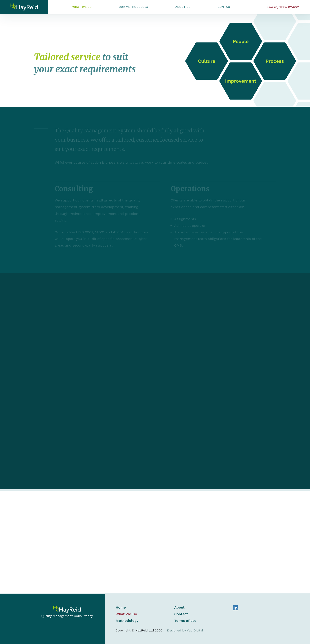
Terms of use (185, 621)
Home (121, 607)
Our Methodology (134, 7)
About (179, 607)
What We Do (82, 7)
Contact (225, 7)
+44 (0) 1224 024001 (283, 7)
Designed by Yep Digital (185, 630)
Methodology (127, 621)
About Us (183, 7)
